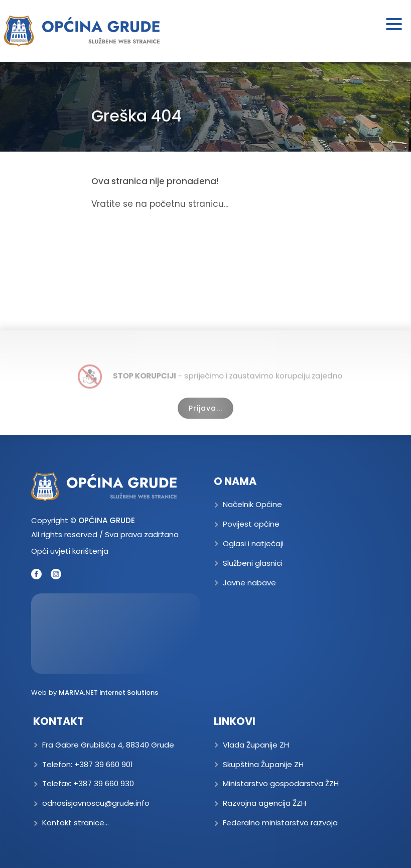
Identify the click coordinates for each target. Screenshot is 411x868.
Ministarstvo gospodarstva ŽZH (281, 783)
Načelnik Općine (252, 504)
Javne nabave (249, 583)
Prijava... (205, 408)
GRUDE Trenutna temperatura (115, 634)
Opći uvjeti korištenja (70, 551)
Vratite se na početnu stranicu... (160, 204)
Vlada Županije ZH (256, 745)
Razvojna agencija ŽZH (264, 803)
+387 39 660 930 (104, 783)
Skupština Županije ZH (263, 764)
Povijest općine (251, 524)
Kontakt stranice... (76, 823)
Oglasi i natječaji (253, 543)
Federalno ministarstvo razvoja (280, 823)
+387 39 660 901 (104, 764)
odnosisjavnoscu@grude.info (96, 803)
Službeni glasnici (253, 563)
